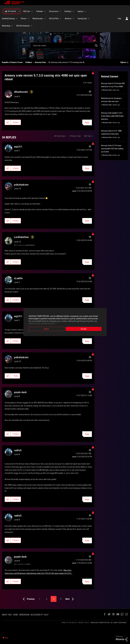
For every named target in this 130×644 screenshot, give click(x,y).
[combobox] (65, 45)
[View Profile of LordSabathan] (21, 237)
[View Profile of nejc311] (18, 147)
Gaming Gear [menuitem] (82, 19)
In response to (26, 245)
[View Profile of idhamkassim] (21, 92)
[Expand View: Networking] (12, 26)
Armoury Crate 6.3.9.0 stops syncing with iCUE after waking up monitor (112, 149)
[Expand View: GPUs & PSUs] (61, 19)
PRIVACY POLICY (84, 623)
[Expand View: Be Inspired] (19, 11)
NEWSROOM (24, 615)
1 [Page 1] (40, 599)
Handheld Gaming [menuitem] (8, 19)
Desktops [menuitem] (68, 11)
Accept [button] (84, 329)
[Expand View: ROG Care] (32, 11)
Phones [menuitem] (24, 19)
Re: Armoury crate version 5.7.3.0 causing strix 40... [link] (67, 62)
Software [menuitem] (40, 11)
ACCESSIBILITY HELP (40, 615)
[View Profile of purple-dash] (20, 392)
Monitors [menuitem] (68, 19)
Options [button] (123, 62)
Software (29, 62)
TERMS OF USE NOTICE (69, 623)
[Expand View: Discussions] (60, 11)
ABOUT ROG (7, 615)
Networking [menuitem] (6, 26)
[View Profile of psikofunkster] (21, 185)
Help (119, 19)
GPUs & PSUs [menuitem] (54, 19)
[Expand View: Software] (45, 11)
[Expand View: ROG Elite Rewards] (32, 26)
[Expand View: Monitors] (73, 19)
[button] (8, 122)
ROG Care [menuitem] (27, 11)
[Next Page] (70, 599)
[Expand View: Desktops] (73, 11)
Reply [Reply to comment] (87, 168)
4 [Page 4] (61, 599)
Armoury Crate (40, 62)
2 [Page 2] (47, 599)
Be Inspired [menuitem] (12, 11)
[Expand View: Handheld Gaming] (17, 19)
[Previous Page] (28, 599)
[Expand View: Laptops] (85, 11)
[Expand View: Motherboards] (45, 19)
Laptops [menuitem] (80, 11)
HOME (15, 615)
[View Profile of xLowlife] (18, 278)
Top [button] (6, 638)
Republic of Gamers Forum (12, 62)
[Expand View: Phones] (28, 19)
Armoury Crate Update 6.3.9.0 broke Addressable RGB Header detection (112, 116)
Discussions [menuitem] (54, 11)
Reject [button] (47, 329)
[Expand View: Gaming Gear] (89, 19)
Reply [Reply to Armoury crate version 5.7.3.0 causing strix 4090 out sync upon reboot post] (87, 123)
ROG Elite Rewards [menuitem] (23, 26)
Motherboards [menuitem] (38, 19)
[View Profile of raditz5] (18, 450)
